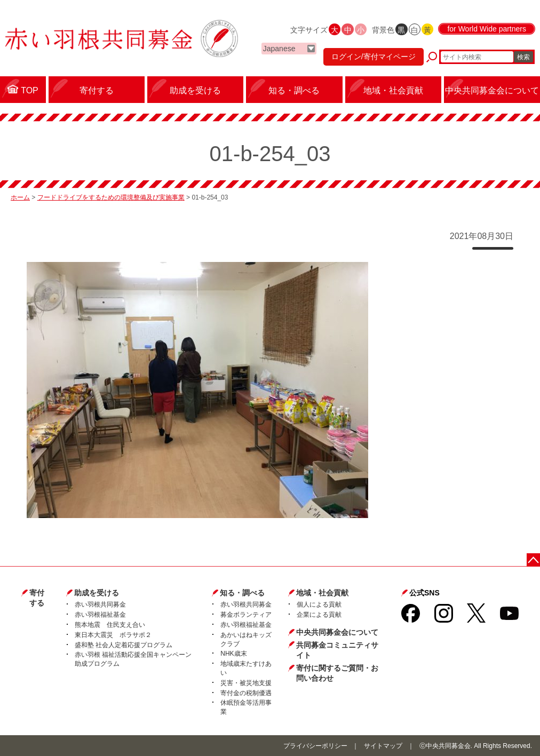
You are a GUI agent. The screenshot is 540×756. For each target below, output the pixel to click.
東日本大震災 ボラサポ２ (113, 635)
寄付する (37, 598)
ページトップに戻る (533, 560)
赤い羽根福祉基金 (100, 615)
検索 (523, 57)
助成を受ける (97, 593)
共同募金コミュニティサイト (337, 650)
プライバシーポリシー (315, 746)
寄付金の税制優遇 (246, 693)
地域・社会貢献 (322, 593)
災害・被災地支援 (246, 683)
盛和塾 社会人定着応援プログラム (124, 645)
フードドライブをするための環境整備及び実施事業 (111, 197)
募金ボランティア (246, 615)
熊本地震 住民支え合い (110, 625)
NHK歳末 (233, 654)
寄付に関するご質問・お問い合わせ (337, 673)
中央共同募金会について (337, 632)
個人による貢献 (319, 604)
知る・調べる (242, 593)
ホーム (20, 197)
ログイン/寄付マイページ (374, 57)
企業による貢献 (319, 615)
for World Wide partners (487, 29)
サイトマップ (383, 746)
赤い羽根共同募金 (100, 604)
